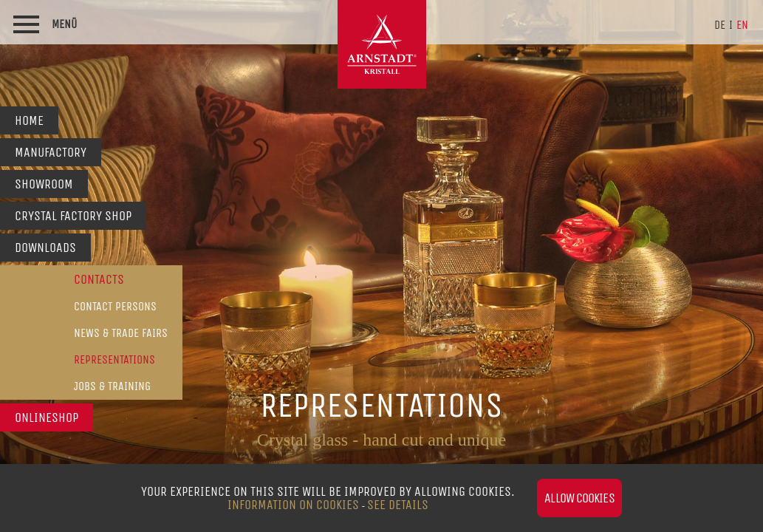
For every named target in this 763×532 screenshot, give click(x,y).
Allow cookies (579, 498)
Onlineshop (47, 417)
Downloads (45, 248)
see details (398, 505)
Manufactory (51, 152)
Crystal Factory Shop (73, 216)
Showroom (44, 184)
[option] (381, 266)
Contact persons (115, 306)
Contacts (99, 279)
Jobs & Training (112, 386)
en (742, 25)
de (720, 25)
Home (29, 120)
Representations (114, 359)
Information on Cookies (293, 505)
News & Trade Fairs (121, 333)
